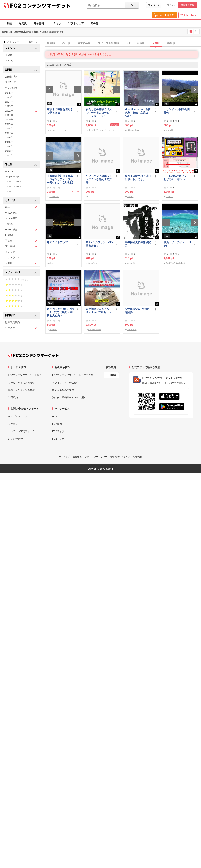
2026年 (9, 93)
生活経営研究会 (95, 330)
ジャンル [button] (21, 48)
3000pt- (9, 191)
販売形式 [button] (21, 316)
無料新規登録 (187, 5)
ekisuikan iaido (133, 130)
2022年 (21, 111)
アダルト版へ (188, 15)
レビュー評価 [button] (21, 273)
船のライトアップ (57, 242)
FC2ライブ (58, 431)
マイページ (154, 5)
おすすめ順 (84, 43)
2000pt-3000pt (13, 186)
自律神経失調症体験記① (138, 244)
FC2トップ (64, 457)
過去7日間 (11, 82)
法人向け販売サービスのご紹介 (69, 397)
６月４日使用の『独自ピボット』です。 (138, 178)
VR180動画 (11, 213)
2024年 (9, 102)
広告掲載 (138, 457)
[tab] (123, 43)
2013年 (9, 151)
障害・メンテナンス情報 (21, 390)
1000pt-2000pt (13, 181)
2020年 (9, 120)
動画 (9, 23)
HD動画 (9, 235)
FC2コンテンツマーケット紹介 (25, 375)
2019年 (9, 124)
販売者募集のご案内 (63, 390)
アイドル (10, 61)
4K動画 (9, 224)
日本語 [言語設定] (113, 375)
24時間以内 (11, 77)
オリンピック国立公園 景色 (177, 111)
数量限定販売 (12, 322)
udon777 (170, 197)
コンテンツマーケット (46, 6)
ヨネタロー (54, 197)
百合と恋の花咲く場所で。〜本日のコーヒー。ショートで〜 (99, 113)
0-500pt (9, 171)
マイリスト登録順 (108, 43)
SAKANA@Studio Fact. (176, 263)
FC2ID (56, 416)
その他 (95, 23)
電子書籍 (39, 23)
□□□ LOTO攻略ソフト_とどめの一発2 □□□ (177, 178)
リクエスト (14, 424)
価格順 (171, 43)
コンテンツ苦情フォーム (21, 431)
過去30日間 (11, 88)
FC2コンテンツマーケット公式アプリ (73, 375)
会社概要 (77, 457)
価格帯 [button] (21, 165)
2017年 (9, 133)
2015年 (9, 142)
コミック (56, 23)
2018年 (9, 129)
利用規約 (13, 397)
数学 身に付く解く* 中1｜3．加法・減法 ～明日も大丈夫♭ (61, 312)
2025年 (9, 97)
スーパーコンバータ (58, 130)
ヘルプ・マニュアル (19, 416)
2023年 (9, 106)
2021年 (9, 115)
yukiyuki (169, 130)
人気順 (156, 43)
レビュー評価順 (135, 43)
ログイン (171, 5)
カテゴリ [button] (21, 201)
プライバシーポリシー (96, 457)
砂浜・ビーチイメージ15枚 (177, 244)
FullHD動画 (21, 230)
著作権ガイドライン (120, 457)
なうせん (53, 330)
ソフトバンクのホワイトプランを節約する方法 (99, 179)
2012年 (9, 155)
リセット (34, 42)
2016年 (9, 138)
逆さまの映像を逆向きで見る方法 (60, 111)
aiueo (52, 263)
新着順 (51, 43)
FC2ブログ (58, 439)
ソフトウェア (76, 23)
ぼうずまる (93, 263)
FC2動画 (57, 424)
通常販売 (21, 328)
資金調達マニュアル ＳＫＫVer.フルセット (99, 311)
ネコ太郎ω (132, 263)
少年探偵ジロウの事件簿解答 (138, 311)
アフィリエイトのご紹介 (66, 383)
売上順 (66, 43)
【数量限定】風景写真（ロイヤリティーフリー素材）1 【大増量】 (61, 179)
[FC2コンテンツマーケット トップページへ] (33, 355)
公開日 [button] (21, 70)
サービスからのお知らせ (21, 383)
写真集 (23, 23)
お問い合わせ (15, 439)
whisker (130, 197)
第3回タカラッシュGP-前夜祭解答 (99, 244)
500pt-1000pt (12, 176)
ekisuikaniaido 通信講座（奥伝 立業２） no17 (138, 113)
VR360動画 (11, 218)
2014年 (9, 146)
